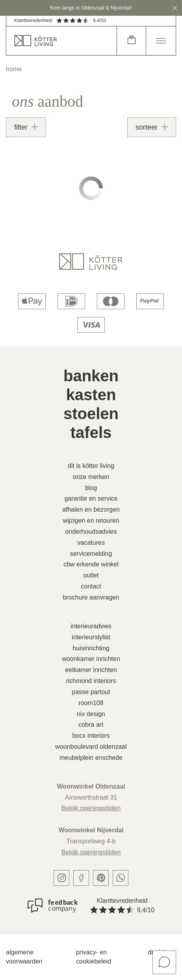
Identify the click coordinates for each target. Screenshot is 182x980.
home (14, 69)
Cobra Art (91, 725)
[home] (61, 41)
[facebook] (81, 878)
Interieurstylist (91, 637)
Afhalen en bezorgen (91, 509)
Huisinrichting (91, 648)
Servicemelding (91, 554)
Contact (91, 586)
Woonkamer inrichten (91, 659)
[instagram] (61, 878)
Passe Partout (91, 692)
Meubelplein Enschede (91, 758)
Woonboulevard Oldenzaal (91, 747)
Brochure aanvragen (91, 597)
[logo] (91, 262)
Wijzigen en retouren (91, 521)
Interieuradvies (91, 626)
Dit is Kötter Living (91, 466)
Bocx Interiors (91, 736)
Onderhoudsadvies (91, 532)
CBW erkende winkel (91, 564)
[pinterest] (101, 878)
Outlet (91, 575)
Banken (91, 376)
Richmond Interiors (91, 681)
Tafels (91, 432)
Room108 (91, 703)
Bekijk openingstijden (91, 808)
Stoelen (91, 414)
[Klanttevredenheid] (53, 906)
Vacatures (91, 543)
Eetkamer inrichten (91, 670)
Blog (91, 488)
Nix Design (91, 714)
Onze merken (91, 477)
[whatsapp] (121, 878)
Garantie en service (91, 498)
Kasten (91, 395)
